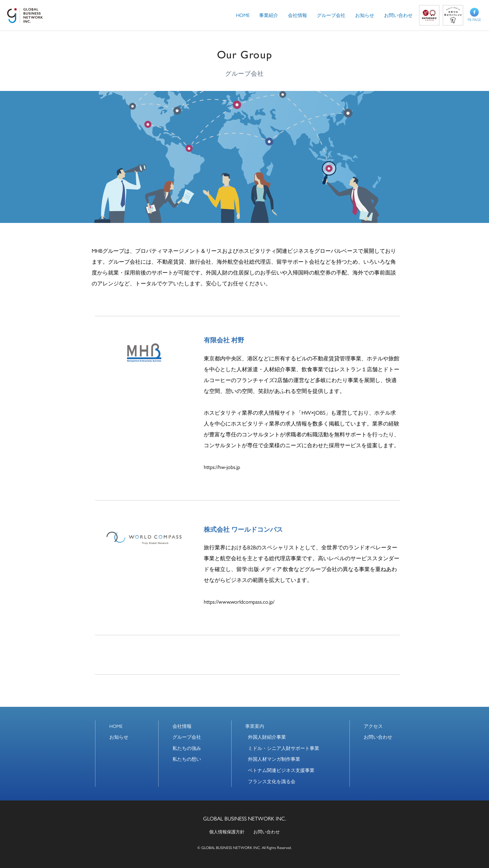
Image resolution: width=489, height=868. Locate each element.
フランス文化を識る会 (272, 781)
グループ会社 (187, 737)
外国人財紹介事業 (267, 737)
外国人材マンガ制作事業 (274, 759)
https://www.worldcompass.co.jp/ (239, 601)
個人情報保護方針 (227, 832)
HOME (116, 726)
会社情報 (182, 726)
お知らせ (119, 737)
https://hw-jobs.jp (222, 467)
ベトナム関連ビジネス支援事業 (281, 770)
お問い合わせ (378, 737)
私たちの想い (187, 759)
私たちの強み (187, 748)
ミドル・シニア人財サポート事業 (284, 748)
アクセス (373, 726)
